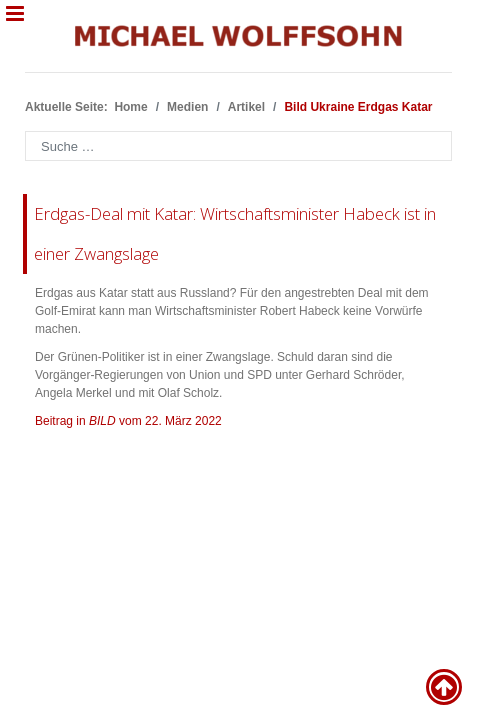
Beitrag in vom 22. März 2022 (128, 421)
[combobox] (238, 146)
